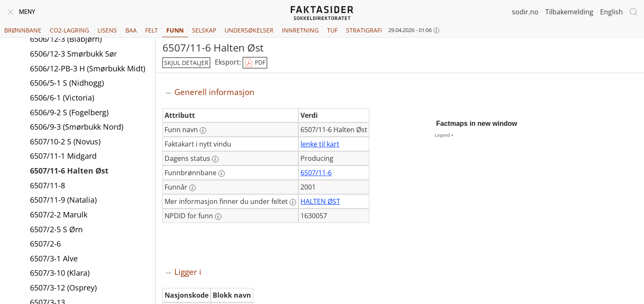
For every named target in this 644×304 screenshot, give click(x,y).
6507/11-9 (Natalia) (63, 200)
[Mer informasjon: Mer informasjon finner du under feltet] (293, 202)
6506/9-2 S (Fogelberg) (69, 112)
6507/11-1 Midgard (63, 156)
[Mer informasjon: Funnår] (192, 188)
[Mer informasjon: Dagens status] (215, 159)
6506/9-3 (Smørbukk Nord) (77, 127)
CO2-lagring (69, 30)
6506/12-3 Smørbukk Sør (73, 54)
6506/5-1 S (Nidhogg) (67, 83)
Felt (152, 30)
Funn (175, 30)
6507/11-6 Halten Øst (69, 171)
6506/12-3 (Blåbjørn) (66, 39)
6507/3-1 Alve (54, 258)
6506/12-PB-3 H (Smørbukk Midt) (88, 68)
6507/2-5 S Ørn (56, 229)
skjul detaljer (186, 63)
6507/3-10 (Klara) (60, 273)
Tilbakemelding (569, 12)
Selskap (204, 30)
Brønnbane (23, 30)
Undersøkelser (249, 30)
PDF (255, 63)
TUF (332, 30)
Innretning (300, 30)
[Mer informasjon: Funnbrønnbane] (222, 174)
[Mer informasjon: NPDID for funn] (218, 217)
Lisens (107, 30)
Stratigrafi (364, 30)
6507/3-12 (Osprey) (63, 288)
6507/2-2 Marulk (59, 214)
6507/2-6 (45, 244)
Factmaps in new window (477, 123)
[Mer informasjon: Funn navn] (203, 130)
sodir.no (525, 12)
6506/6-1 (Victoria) (62, 98)
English (612, 12)
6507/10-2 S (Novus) (65, 141)
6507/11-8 (47, 185)
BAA (131, 30)
